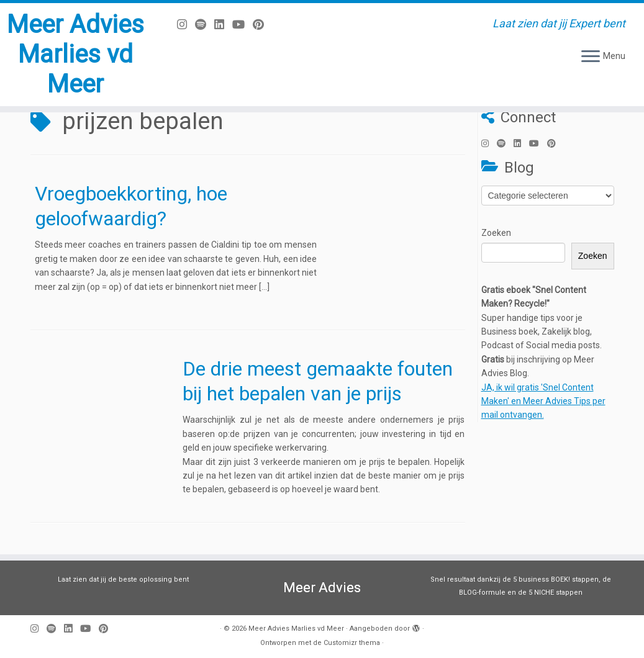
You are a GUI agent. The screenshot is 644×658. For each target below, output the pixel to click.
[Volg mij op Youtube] (243, 25)
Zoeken (496, 233)
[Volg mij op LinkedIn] (223, 25)
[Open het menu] (591, 57)
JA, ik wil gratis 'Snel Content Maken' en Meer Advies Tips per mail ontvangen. (543, 401)
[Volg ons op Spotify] (205, 25)
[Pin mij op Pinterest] (262, 25)
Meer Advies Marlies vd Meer (75, 54)
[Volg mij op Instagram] (186, 25)
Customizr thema (352, 643)
